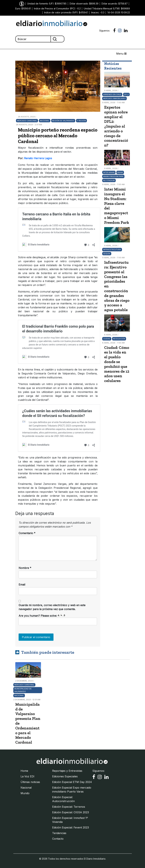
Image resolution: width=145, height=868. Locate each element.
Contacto (58, 839)
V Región (81, 121)
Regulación (119, 339)
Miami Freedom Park (113, 176)
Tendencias (59, 833)
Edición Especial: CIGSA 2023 (71, 812)
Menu (121, 54)
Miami (120, 172)
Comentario (27, 533)
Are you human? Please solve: (58, 620)
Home (24, 771)
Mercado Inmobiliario (114, 98)
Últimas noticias (30, 782)
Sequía (107, 254)
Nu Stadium (109, 180)
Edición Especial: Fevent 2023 (71, 827)
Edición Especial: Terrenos (69, 807)
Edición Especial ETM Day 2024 (72, 782)
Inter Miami (109, 172)
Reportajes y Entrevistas (67, 771)
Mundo (25, 793)
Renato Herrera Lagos (38, 158)
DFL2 (126, 94)
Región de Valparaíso (63, 121)
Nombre (25, 568)
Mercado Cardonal (27, 121)
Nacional (45, 121)
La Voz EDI (27, 776)
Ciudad (107, 339)
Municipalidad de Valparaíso (23, 690)
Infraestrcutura (112, 250)
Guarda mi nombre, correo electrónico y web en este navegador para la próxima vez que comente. (52, 607)
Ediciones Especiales (65, 776)
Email (22, 585)
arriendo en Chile (112, 94)
